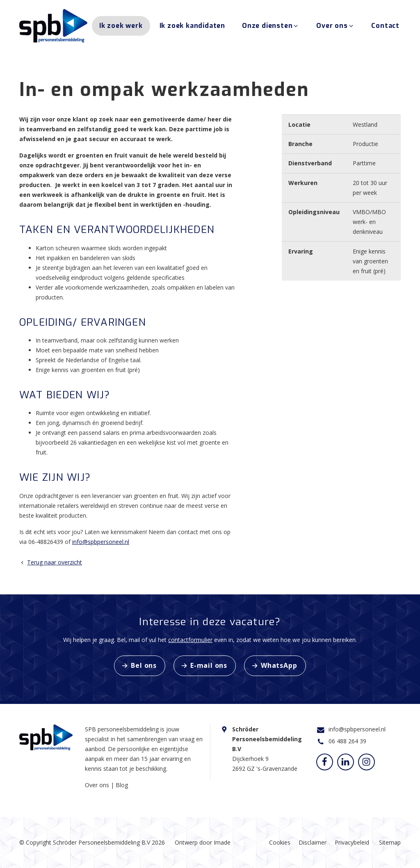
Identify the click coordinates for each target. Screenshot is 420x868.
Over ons (335, 28)
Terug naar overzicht (51, 562)
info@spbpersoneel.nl (101, 542)
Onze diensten (271, 28)
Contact (385, 28)
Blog (122, 785)
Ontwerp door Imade (203, 842)
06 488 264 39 (347, 741)
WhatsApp (279, 665)
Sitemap (390, 842)
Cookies (280, 842)
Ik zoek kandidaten (192, 28)
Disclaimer (313, 842)
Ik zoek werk (121, 28)
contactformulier (190, 640)
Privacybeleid (352, 842)
